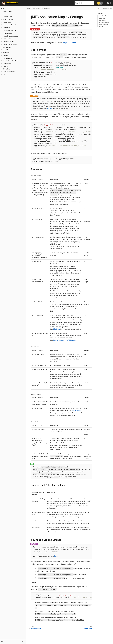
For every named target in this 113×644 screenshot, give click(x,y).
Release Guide (7, 17)
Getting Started (7, 11)
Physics (5, 66)
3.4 (99, 8)
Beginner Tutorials (8, 19)
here (56, 556)
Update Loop (88, 629)
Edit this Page (108, 8)
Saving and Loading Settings (104, 25)
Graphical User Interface (10, 61)
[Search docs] (84, 3)
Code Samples (103, 16)
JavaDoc (5, 14)
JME (3, 8)
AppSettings (8, 33)
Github (109, 3)
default (50, 109)
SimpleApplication (10, 30)
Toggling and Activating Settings (104, 21)
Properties (102, 18)
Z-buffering (56, 329)
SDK (4, 75)
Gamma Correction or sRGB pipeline (65, 340)
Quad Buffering (76, 411)
